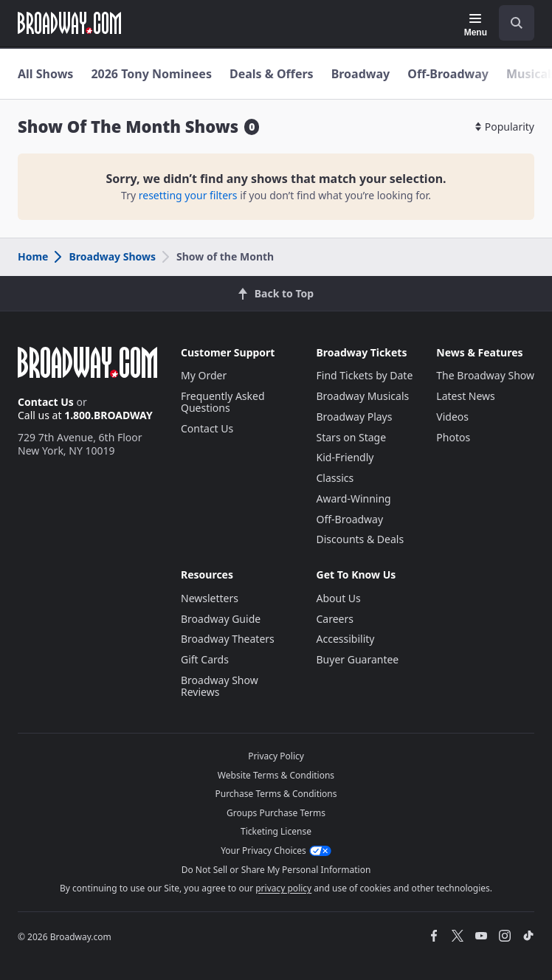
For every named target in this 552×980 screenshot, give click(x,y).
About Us (339, 598)
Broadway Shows (104, 256)
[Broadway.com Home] (69, 23)
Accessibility (346, 639)
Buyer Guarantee (358, 659)
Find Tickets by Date (365, 375)
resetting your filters (188, 195)
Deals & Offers (272, 74)
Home (33, 256)
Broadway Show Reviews (220, 686)
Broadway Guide (221, 619)
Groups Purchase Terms (276, 813)
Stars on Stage (352, 437)
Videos (452, 417)
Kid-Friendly (345, 457)
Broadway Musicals (363, 396)
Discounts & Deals (360, 539)
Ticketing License (276, 831)
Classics (335, 478)
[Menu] (476, 25)
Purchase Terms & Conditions (276, 794)
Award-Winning (354, 498)
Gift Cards (205, 659)
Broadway (361, 74)
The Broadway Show (485, 375)
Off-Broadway (448, 74)
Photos (453, 437)
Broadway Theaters (228, 639)
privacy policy (283, 888)
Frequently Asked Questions (223, 402)
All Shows (45, 74)
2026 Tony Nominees (151, 74)
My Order (204, 375)
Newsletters (210, 598)
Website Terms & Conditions (276, 775)
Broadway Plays (355, 417)
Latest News (466, 396)
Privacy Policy (276, 756)
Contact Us (46, 402)
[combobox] (511, 23)
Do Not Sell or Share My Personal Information (276, 870)
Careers (335, 619)
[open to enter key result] (517, 23)
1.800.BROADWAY (108, 415)
